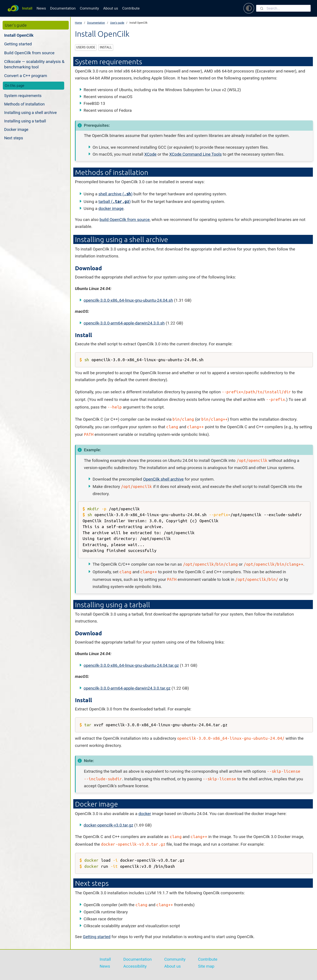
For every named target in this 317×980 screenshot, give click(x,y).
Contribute (131, 8)
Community (89, 8)
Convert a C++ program (26, 76)
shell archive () (115, 194)
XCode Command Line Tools (195, 154)
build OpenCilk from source (125, 220)
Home (78, 23)
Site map (206, 966)
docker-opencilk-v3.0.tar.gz (109, 825)
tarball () (115, 202)
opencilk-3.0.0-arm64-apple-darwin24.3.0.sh (124, 323)
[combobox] (283, 8)
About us (111, 8)
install (106, 47)
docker (145, 814)
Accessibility (135, 966)
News (41, 8)
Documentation (63, 8)
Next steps (14, 138)
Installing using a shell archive (30, 113)
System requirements (23, 96)
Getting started (18, 44)
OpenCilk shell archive (163, 479)
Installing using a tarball (25, 121)
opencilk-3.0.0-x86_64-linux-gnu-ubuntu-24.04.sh (128, 300)
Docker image (16, 129)
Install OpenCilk (19, 35)
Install (27, 8)
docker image (111, 208)
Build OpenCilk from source (29, 53)
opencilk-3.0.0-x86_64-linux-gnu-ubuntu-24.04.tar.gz (131, 665)
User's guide (117, 23)
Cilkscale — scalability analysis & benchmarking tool (34, 64)
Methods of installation (24, 104)
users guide (86, 47)
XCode (150, 154)
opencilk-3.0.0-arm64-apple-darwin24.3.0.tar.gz (127, 688)
